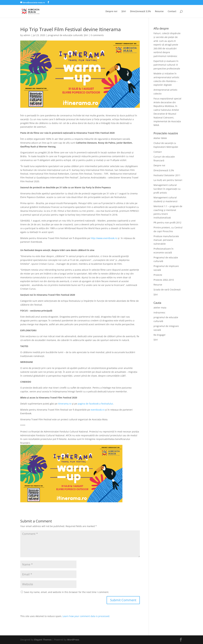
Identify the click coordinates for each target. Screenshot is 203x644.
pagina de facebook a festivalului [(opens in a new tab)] (95, 404)
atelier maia (160, 308)
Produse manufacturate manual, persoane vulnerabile (166, 240)
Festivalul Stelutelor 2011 (167, 175)
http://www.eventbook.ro (104, 238)
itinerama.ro (65, 404)
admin (27, 35)
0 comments (97, 35)
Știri (124, 11)
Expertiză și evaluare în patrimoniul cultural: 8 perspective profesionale (167, 65)
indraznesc (159, 313)
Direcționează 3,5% (140, 11)
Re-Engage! (160, 335)
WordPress (73, 640)
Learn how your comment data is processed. (86, 616)
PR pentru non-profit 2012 (167, 223)
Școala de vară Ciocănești (167, 290)
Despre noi (111, 11)
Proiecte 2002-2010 (164, 280)
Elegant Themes (43, 640)
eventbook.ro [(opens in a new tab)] (98, 410)
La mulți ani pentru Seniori (168, 180)
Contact (172, 11)
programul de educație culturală (65, 35)
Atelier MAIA (160, 138)
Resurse (159, 11)
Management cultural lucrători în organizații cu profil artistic (167, 189)
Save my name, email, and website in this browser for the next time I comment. (67, 592)
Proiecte (158, 275)
